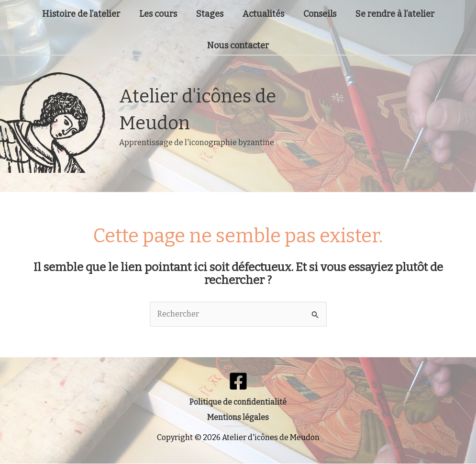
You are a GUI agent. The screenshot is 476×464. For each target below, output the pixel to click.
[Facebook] (238, 381)
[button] (238, 402)
